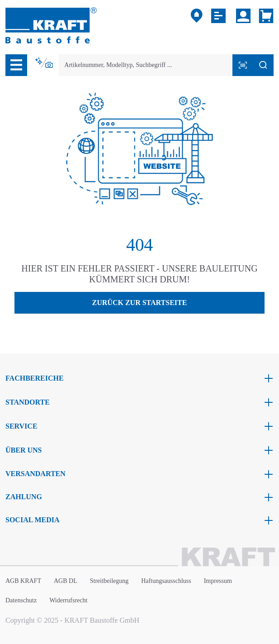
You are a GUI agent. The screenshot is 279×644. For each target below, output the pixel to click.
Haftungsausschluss (166, 581)
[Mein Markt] (197, 16)
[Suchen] (263, 65)
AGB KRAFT (23, 581)
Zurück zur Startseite (140, 303)
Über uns (24, 450)
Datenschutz (21, 600)
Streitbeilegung (109, 581)
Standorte (28, 402)
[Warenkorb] (264, 16)
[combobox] (146, 65)
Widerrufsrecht (68, 600)
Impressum (218, 581)
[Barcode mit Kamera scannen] (243, 65)
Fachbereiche (35, 378)
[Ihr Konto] (243, 16)
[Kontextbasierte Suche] (45, 63)
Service (21, 426)
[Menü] (16, 65)
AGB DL (66, 581)
